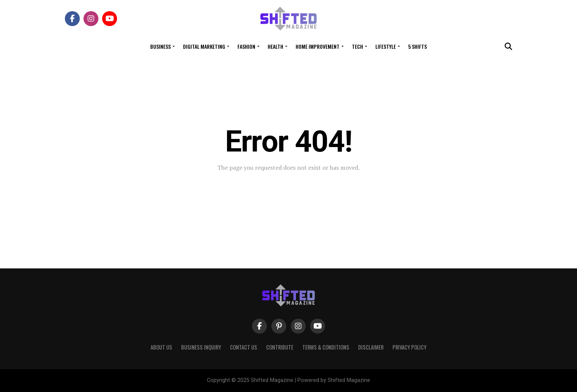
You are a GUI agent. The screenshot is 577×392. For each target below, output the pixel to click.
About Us (161, 347)
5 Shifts (417, 46)
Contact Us (244, 347)
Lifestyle (386, 46)
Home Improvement (318, 46)
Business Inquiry (201, 347)
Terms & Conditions (326, 347)
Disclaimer (371, 347)
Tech (357, 46)
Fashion (246, 46)
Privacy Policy (409, 347)
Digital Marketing (204, 46)
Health (275, 46)
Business (160, 46)
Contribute (280, 347)
